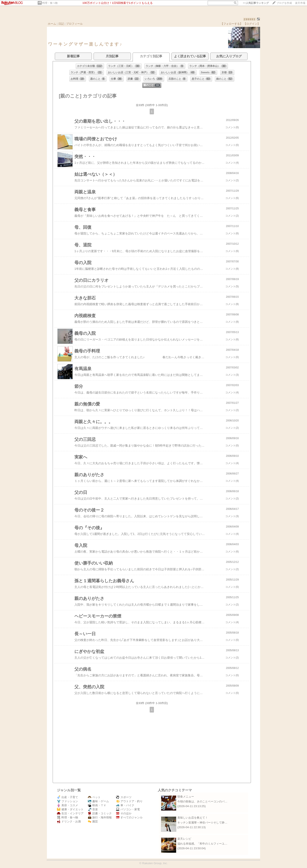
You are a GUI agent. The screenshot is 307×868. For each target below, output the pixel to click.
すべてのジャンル (129, 817)
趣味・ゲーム (98, 801)
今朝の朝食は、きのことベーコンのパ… (202, 801)
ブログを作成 (284, 3)
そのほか (124, 813)
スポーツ (124, 797)
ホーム (52, 24)
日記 (61, 24)
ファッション (67, 801)
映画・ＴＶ (97, 805)
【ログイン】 (252, 24)
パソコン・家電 (128, 809)
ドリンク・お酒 (69, 821)
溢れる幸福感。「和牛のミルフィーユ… (202, 844)
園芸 (93, 821)
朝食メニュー (186, 797)
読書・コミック (100, 813)
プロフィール (74, 24)
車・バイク (125, 805)
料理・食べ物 (50, 3)
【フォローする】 (232, 24)
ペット (94, 797)
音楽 (93, 809)
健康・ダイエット (70, 809)
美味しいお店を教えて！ (193, 818)
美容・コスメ (67, 805)
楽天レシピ (184, 839)
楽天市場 (300, 3)
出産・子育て (67, 797)
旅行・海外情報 (100, 817)
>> (256, 3)
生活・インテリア (70, 813)
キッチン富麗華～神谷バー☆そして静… (202, 823)
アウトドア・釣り (129, 801)
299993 (250, 19)
